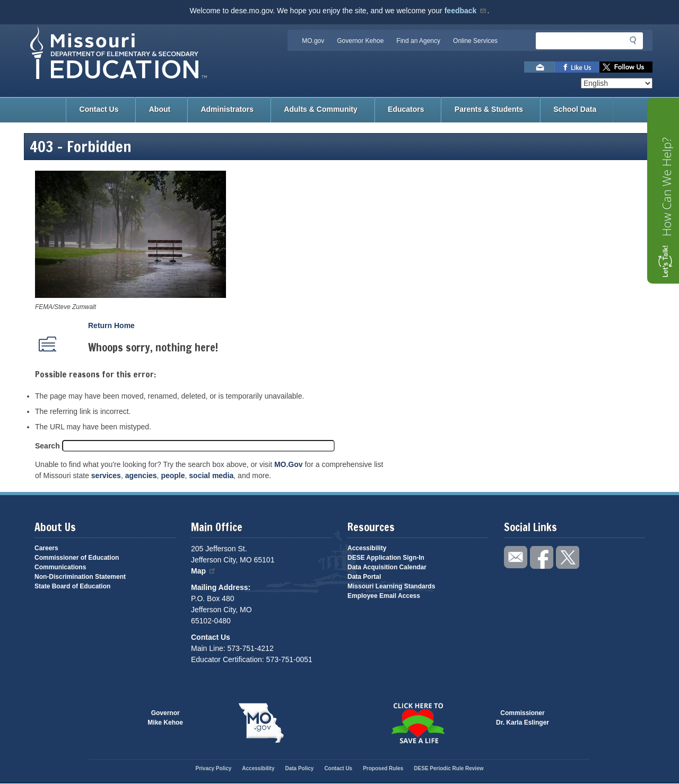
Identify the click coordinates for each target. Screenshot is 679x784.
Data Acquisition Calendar (387, 567)
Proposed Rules (383, 768)
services (106, 475)
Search (47, 446)
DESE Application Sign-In (386, 558)
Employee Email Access (384, 596)
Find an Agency (418, 41)
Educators (406, 109)
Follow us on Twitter (626, 67)
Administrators (227, 109)
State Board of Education (72, 586)
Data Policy (299, 768)
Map (204, 571)
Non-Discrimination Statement (80, 577)
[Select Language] (617, 83)
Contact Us (99, 109)
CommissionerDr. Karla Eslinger (523, 718)
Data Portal (364, 577)
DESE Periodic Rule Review (449, 768)
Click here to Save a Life (418, 723)
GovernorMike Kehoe (165, 718)
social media (211, 475)
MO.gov (313, 41)
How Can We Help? (666, 187)
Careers (46, 548)
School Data (575, 109)
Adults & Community (320, 109)
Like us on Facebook (577, 67)
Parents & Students (489, 109)
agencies (141, 475)
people (173, 475)
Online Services (475, 41)
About (160, 109)
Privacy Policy (213, 768)
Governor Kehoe (360, 41)
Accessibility (367, 548)
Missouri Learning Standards (391, 586)
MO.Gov (289, 464)
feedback (466, 11)
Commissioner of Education (77, 558)
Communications (60, 567)
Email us (539, 67)
